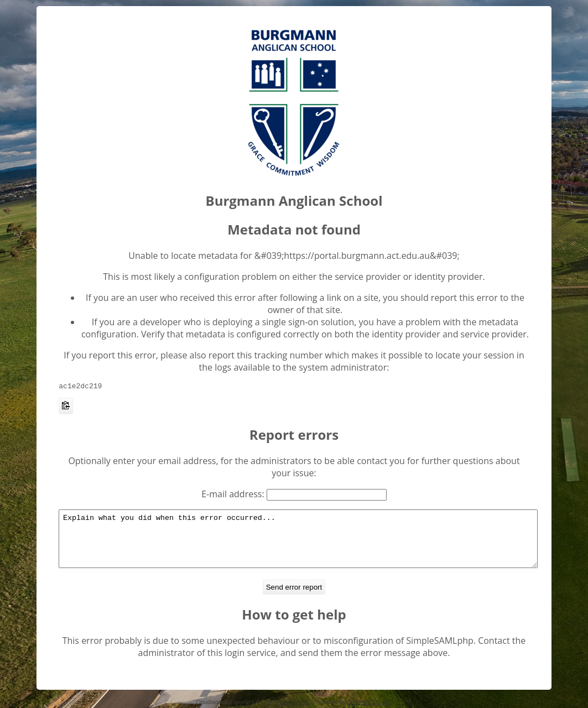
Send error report (294, 593)
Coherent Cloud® (370, 702)
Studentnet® (293, 702)
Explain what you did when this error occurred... (298, 540)
